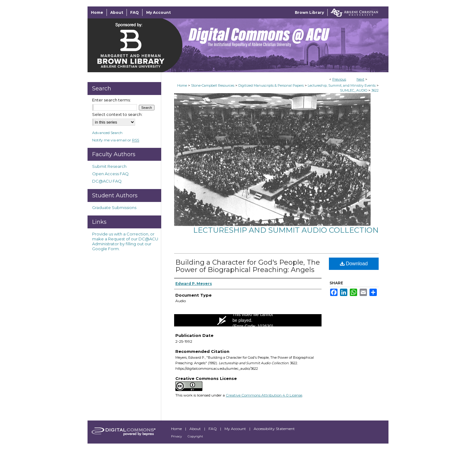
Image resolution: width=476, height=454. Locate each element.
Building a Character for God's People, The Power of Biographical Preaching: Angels (248, 266)
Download (354, 264)
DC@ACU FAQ (107, 181)
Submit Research (109, 166)
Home (182, 85)
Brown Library (309, 12)
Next (360, 79)
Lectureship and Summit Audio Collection (286, 230)
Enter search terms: (111, 100)
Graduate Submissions (114, 207)
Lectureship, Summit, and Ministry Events (342, 85)
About (196, 429)
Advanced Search (107, 133)
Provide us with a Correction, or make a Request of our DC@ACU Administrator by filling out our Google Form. (125, 241)
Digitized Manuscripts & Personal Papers (271, 85)
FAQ (213, 429)
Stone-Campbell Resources (213, 85)
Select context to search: (117, 114)
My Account (236, 429)
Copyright (195, 436)
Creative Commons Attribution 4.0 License (264, 395)
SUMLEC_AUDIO (354, 90)
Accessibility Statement (274, 429)
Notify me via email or (116, 140)
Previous (339, 79)
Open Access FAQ (110, 174)
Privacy (177, 436)
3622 (375, 90)
